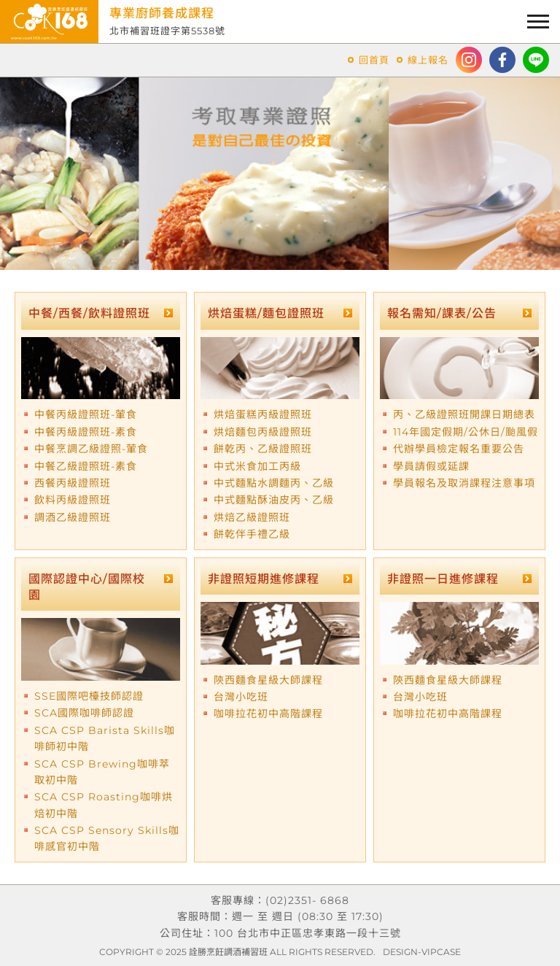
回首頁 (374, 60)
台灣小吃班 (241, 697)
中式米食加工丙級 (257, 466)
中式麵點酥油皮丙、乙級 (274, 500)
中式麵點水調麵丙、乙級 (274, 483)
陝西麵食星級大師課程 (268, 680)
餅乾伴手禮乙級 (252, 534)
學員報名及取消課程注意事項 (464, 483)
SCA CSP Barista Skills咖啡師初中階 (105, 738)
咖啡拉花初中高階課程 (268, 714)
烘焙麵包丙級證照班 (263, 432)
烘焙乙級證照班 (252, 517)
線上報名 (428, 60)
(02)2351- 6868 (307, 900)
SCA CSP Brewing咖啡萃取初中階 (102, 772)
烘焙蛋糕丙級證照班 (263, 414)
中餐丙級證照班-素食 (86, 432)
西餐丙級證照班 (73, 483)
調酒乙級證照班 (73, 517)
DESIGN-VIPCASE (422, 952)
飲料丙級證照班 (73, 500)
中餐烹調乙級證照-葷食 (91, 449)
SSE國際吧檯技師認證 (89, 696)
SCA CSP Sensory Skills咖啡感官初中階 (107, 838)
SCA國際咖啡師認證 (84, 713)
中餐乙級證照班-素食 (86, 466)
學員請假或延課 (431, 466)
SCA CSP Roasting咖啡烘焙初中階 (104, 805)
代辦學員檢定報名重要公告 (459, 449)
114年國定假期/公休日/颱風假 (466, 432)
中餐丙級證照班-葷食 (86, 414)
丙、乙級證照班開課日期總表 (464, 414)
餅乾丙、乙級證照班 (263, 449)
